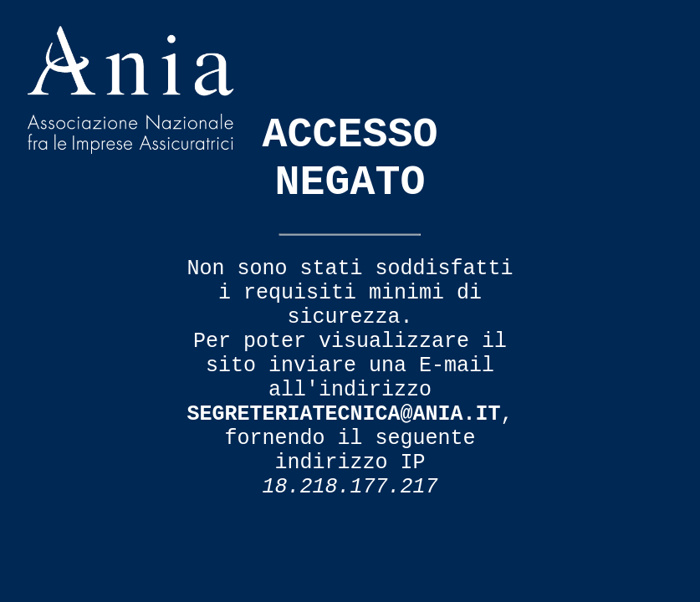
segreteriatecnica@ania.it (343, 414)
